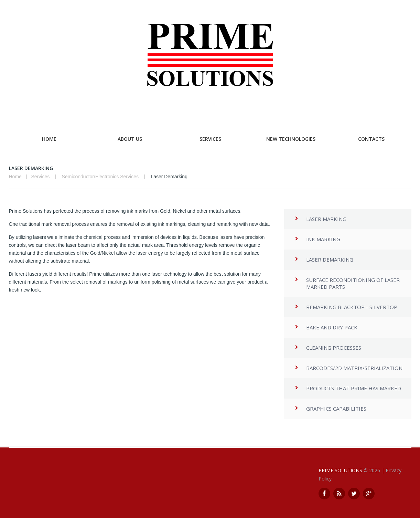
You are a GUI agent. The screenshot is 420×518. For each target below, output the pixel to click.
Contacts (371, 139)
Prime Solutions (340, 470)
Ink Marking (323, 239)
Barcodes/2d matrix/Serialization (354, 368)
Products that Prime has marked (354, 388)
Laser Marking (326, 219)
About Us (130, 139)
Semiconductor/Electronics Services (100, 177)
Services (210, 139)
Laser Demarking (330, 260)
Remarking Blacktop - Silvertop (352, 307)
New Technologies (291, 139)
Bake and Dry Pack (332, 327)
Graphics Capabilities (336, 409)
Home (49, 139)
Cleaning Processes (334, 348)
